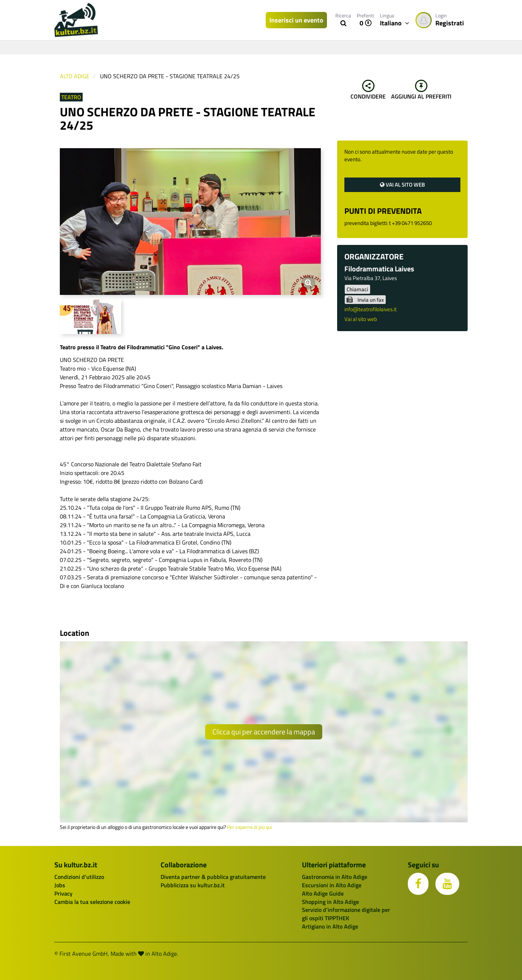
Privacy (63, 893)
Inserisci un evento (296, 20)
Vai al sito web (402, 185)
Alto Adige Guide (323, 893)
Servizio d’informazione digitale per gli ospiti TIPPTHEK (346, 914)
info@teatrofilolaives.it (370, 309)
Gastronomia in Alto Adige (335, 877)
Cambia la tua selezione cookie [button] (92, 902)
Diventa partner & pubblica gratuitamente (213, 877)
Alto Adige (75, 76)
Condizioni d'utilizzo (79, 877)
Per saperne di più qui (249, 827)
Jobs (60, 885)
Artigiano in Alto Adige (330, 926)
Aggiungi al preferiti (421, 90)
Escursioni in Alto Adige (332, 885)
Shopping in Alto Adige (330, 902)
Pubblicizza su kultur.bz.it (193, 885)
